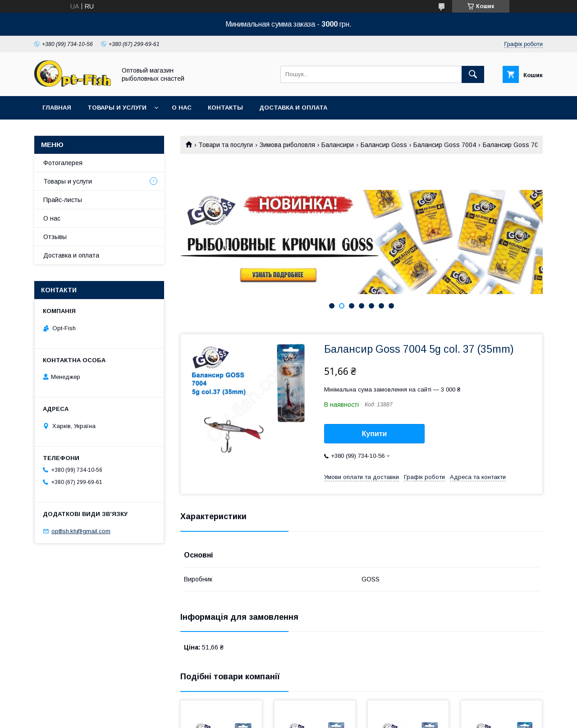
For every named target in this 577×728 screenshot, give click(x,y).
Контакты (225, 108)
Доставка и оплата (293, 108)
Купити (375, 434)
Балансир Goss (384, 145)
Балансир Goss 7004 (445, 145)
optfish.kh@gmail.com (81, 531)
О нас (182, 108)
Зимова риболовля (287, 145)
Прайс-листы (63, 200)
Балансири (338, 145)
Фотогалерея (63, 163)
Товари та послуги (226, 145)
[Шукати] (473, 74)
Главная (57, 108)
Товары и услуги (117, 108)
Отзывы (55, 237)
